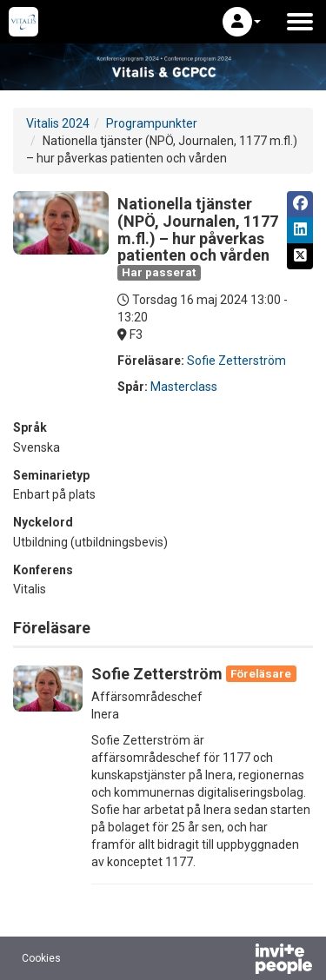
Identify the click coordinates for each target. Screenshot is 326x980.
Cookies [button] (41, 958)
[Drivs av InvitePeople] (238, 961)
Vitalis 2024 (58, 123)
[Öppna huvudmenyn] (300, 22)
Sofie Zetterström (236, 361)
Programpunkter (152, 123)
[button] (242, 22)
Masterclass (184, 387)
